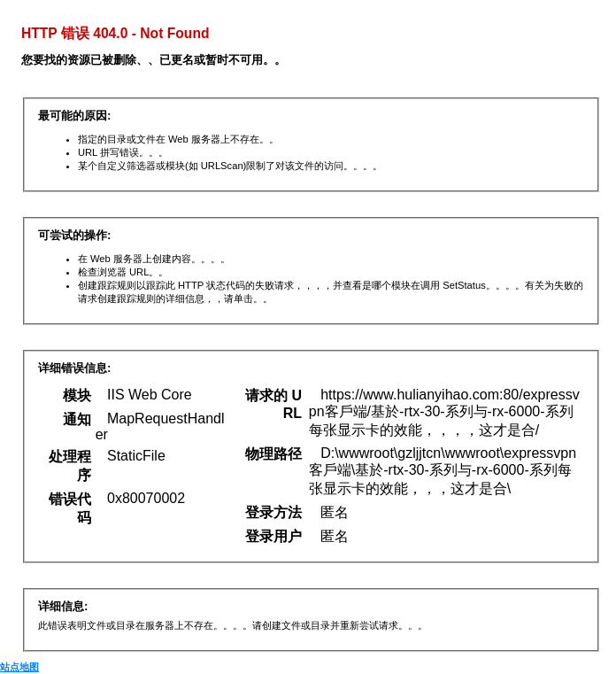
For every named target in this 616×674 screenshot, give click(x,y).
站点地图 (19, 667)
